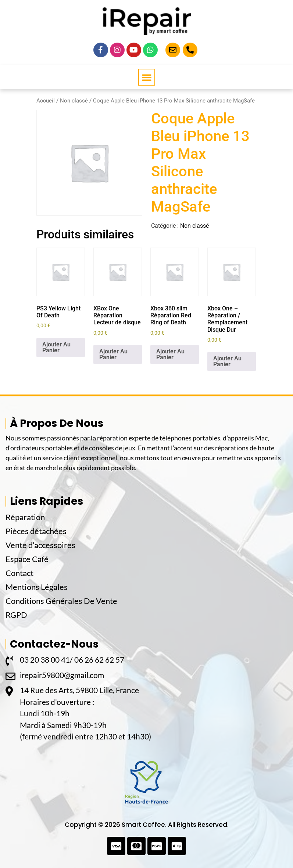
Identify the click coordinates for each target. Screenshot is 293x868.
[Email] (173, 50)
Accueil (46, 101)
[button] (147, 77)
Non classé (74, 101)
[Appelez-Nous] (190, 50)
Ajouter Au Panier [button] (56, 347)
